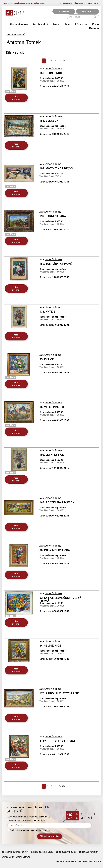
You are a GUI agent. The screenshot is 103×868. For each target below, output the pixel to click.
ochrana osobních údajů (42, 852)
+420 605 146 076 (65, 3)
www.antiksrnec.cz (37, 3)
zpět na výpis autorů (16, 34)
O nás (95, 24)
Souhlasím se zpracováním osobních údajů (29, 830)
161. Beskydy (49, 121)
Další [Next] (62, 61)
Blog (68, 24)
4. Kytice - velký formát (58, 741)
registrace (88, 11)
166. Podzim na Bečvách (57, 502)
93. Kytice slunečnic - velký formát (60, 599)
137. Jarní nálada (53, 216)
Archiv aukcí (40, 24)
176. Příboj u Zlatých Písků (60, 693)
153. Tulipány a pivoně (56, 264)
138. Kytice (47, 312)
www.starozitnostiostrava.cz (16, 3)
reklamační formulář (88, 852)
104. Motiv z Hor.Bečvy (56, 168)
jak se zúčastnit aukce (66, 852)
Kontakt (94, 28)
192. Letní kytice (52, 455)
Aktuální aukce (18, 24)
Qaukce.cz (97, 861)
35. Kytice (47, 359)
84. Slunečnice (50, 646)
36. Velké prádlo (52, 407)
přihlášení (64, 11)
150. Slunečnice (51, 73)
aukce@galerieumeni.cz (83, 3)
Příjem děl (81, 24)
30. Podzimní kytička (55, 550)
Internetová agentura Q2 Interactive (77, 861)
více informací (16, 98)
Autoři (56, 24)
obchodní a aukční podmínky (15, 852)
